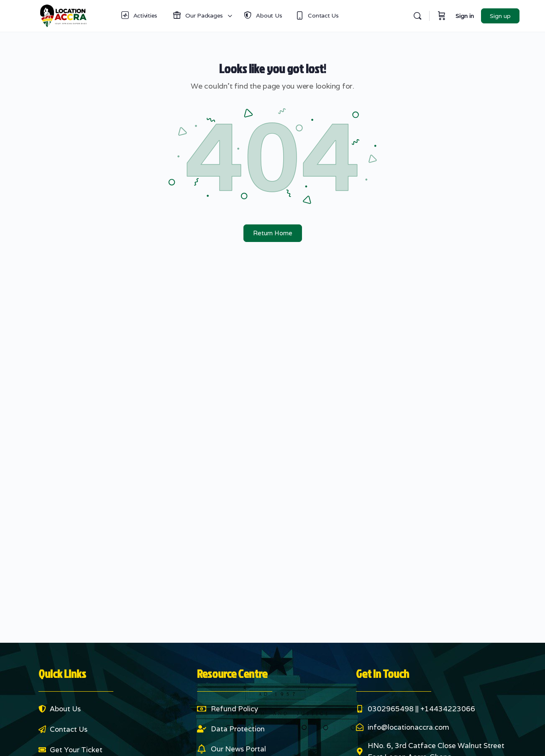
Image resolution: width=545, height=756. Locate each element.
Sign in (465, 16)
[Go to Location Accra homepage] (64, 15)
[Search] (417, 16)
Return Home (273, 233)
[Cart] (442, 16)
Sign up (500, 16)
